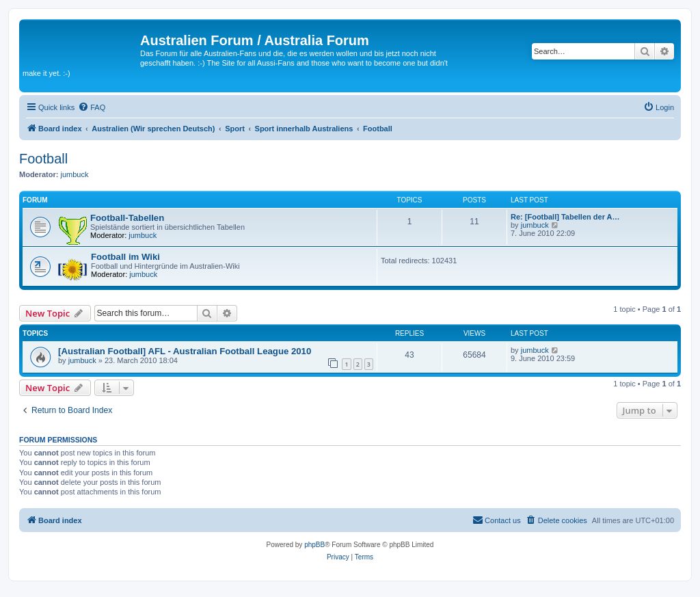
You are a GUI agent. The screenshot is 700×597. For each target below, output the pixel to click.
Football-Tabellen (127, 218)
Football (43, 159)
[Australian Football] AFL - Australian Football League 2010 (185, 351)
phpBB (314, 545)
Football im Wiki (125, 257)
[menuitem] (92, 107)
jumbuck (75, 174)
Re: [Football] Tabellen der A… (565, 217)
